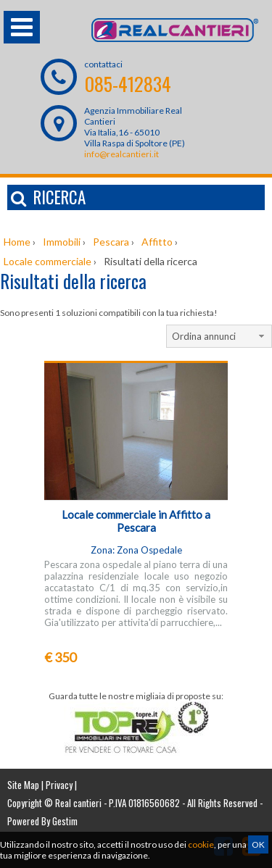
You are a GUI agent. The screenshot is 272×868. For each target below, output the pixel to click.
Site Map (23, 785)
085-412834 (128, 84)
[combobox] (219, 336)
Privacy (59, 785)
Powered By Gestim (42, 821)
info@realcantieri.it (121, 154)
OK (258, 844)
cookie (201, 844)
